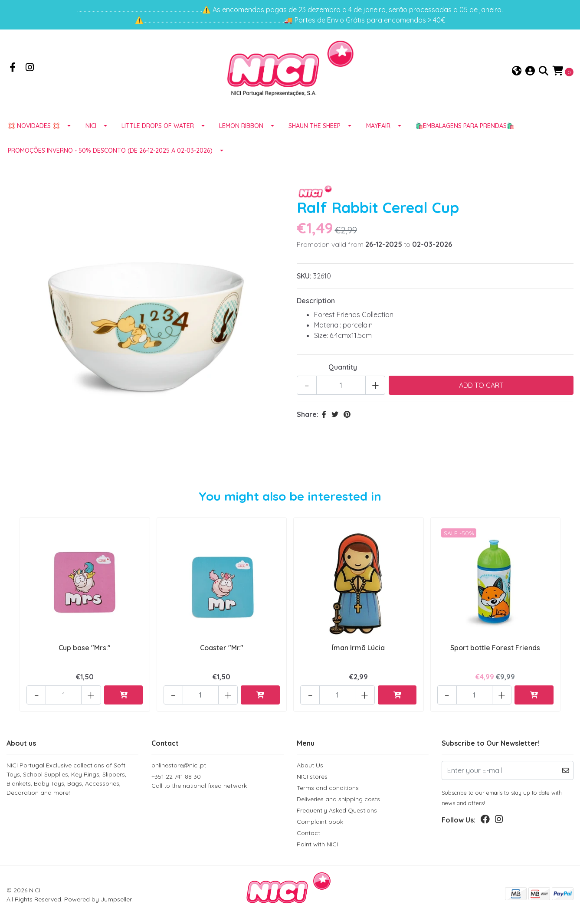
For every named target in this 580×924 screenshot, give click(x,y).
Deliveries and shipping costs (338, 799)
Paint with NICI (317, 844)
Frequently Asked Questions (337, 810)
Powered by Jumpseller (98, 899)
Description (316, 302)
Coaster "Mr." (222, 649)
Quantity (343, 368)
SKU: (304, 277)
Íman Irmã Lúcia (358, 649)
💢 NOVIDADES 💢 (34, 127)
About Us (310, 765)
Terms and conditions (328, 788)
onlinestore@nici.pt (179, 765)
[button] (517, 72)
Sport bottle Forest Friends (495, 649)
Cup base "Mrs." (85, 649)
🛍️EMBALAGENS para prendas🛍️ (465, 127)
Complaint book (320, 822)
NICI (91, 127)
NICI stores (312, 777)
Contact (308, 833)
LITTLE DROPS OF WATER (158, 127)
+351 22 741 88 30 (217, 781)
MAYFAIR (378, 127)
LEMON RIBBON (241, 127)
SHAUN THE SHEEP (315, 127)
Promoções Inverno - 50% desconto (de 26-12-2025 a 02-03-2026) (110, 152)
